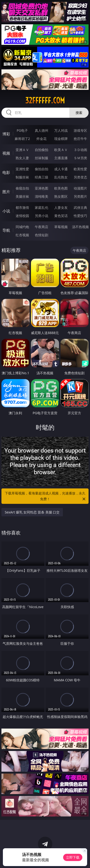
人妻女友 (61, 207)
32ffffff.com (45, 100)
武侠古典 (80, 207)
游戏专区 (80, 130)
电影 (6, 172)
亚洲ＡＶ (22, 150)
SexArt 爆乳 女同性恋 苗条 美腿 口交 (32, 512)
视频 (6, 153)
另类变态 (80, 177)
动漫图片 (80, 188)
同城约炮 (22, 227)
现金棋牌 (61, 139)
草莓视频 (61, 227)
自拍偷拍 (42, 150)
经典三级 (42, 177)
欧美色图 (61, 188)
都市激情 (22, 207)
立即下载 (73, 857)
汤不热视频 (80, 227)
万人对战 (61, 130)
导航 (6, 230)
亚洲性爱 (22, 169)
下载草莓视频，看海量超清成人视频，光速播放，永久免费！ (46, 496)
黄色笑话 (61, 216)
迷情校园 (22, 216)
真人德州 (42, 130)
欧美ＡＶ (61, 150)
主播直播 (61, 158)
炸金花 (42, 139)
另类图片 (80, 196)
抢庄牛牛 (80, 139)
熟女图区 (61, 196)
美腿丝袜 (22, 196)
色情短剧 (42, 235)
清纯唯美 (42, 196)
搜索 (79, 113)
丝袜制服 (42, 158)
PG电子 (22, 130)
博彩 (6, 134)
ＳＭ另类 (80, 158)
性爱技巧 (80, 216)
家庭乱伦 (42, 207)
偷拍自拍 (42, 169)
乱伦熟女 (61, 177)
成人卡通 (61, 169)
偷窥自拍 (22, 188)
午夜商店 (42, 227)
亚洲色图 (42, 188)
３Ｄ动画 (80, 150)
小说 (6, 211)
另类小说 (42, 216)
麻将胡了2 (22, 139)
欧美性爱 (80, 169)
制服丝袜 (22, 177)
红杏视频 (22, 235)
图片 (6, 192)
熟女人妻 (22, 158)
